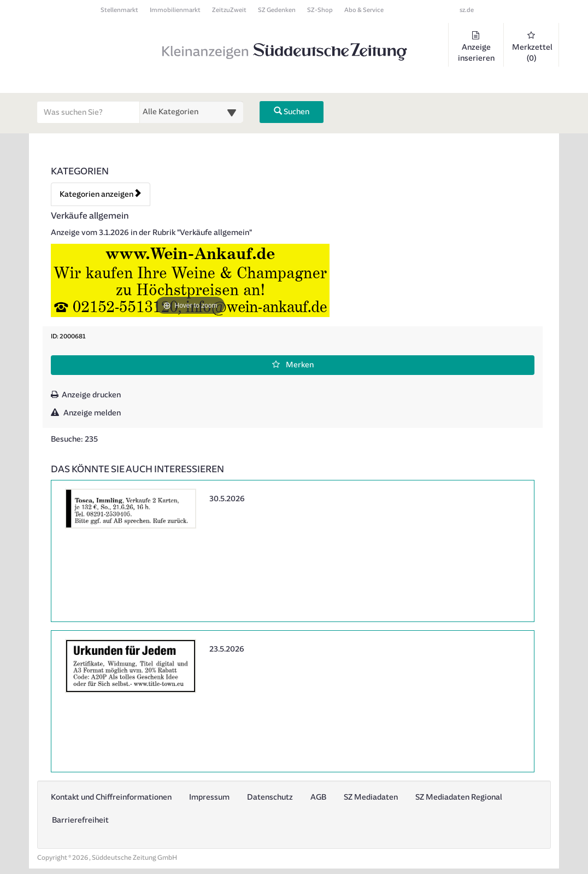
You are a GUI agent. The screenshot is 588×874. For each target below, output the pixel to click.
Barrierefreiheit (80, 820)
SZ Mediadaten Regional (459, 797)
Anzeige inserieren (476, 47)
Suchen (292, 112)
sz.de (467, 10)
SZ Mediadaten (371, 797)
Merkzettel (532, 47)
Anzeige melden (86, 413)
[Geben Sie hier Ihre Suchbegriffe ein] (89, 112)
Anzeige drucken (86, 395)
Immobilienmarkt (175, 10)
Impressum (209, 797)
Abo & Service (364, 10)
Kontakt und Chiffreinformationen (111, 797)
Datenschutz (270, 797)
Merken (293, 365)
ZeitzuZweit (229, 10)
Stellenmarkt (119, 10)
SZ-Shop (320, 10)
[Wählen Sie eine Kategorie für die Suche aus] (191, 112)
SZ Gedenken (277, 10)
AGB (318, 797)
